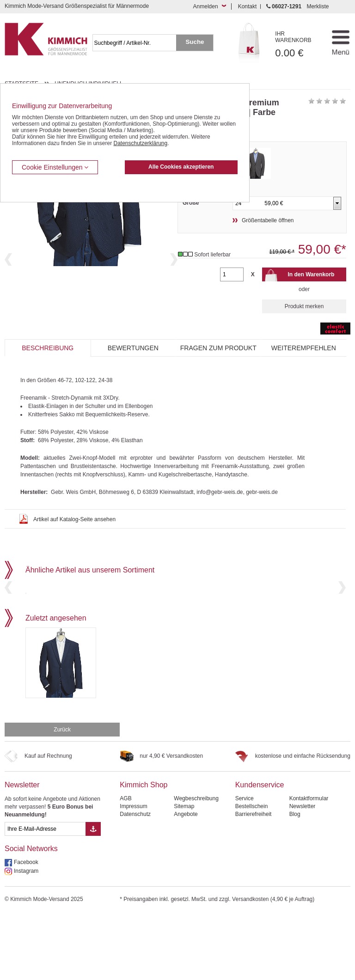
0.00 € (298, 45)
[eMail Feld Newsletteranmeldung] (45, 895)
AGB (125, 864)
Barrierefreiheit (254, 880)
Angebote (186, 880)
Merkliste (318, 6)
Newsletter (22, 850)
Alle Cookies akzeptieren (181, 167)
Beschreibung (48, 348)
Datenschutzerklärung (140, 143)
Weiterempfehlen (304, 348)
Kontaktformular (309, 864)
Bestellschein (252, 872)
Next (174, 289)
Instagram (26, 937)
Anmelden (206, 6)
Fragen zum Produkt (218, 348)
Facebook (26, 928)
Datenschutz (135, 880)
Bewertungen (133, 348)
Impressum (133, 872)
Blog (295, 880)
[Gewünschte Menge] (232, 274)
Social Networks (31, 914)
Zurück (62, 795)
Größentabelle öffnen (268, 220)
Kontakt (248, 6)
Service (245, 864)
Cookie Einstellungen (55, 167)
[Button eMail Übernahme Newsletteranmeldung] (93, 895)
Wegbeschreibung (196, 864)
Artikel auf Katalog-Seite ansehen (74, 519)
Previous (8, 289)
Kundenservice (260, 850)
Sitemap (184, 872)
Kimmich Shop (144, 850)
